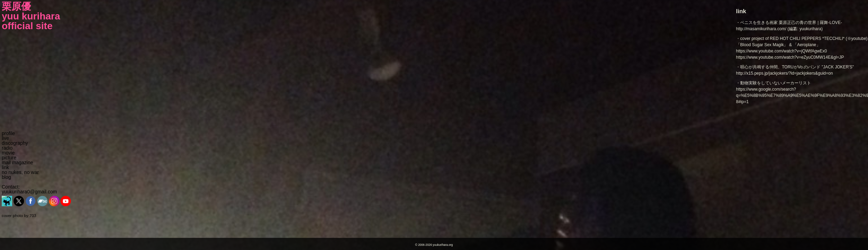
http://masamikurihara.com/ (761, 29)
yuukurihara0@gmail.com (29, 192)
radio (7, 148)
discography (15, 143)
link (5, 167)
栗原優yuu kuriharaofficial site (31, 16)
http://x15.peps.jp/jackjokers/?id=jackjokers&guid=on (784, 73)
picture (9, 158)
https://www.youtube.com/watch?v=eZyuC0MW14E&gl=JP (790, 57)
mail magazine (17, 162)
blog (6, 177)
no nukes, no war (20, 172)
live (5, 138)
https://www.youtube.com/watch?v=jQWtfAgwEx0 (782, 51)
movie (8, 153)
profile (8, 133)
